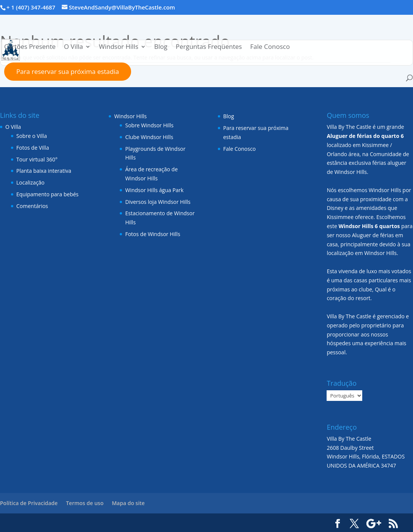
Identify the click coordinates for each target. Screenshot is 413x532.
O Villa (74, 47)
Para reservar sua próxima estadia (68, 71)
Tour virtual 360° (37, 159)
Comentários (32, 206)
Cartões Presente (30, 47)
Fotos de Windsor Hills (153, 234)
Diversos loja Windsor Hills (158, 202)
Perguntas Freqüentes (209, 47)
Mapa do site (128, 503)
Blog (161, 47)
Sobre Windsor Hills (149, 125)
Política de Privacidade (29, 503)
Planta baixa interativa (44, 171)
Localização (31, 182)
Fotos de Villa (33, 148)
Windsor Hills (119, 47)
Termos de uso (85, 503)
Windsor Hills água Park (154, 190)
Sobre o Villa (32, 136)
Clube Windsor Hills (149, 137)
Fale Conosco (270, 47)
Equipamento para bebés (47, 194)
